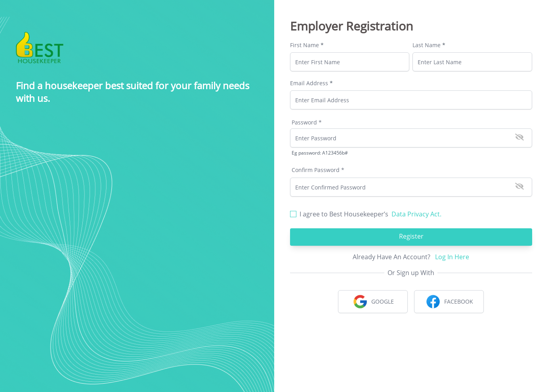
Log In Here (452, 257)
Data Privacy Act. (416, 214)
